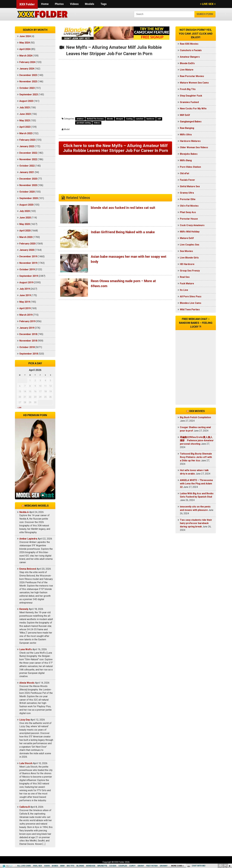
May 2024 (25, 43)
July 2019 (25, 289)
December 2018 (28, 334)
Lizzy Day (25, 720)
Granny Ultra (187, 193)
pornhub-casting (84, 123)
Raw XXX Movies (189, 44)
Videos (74, 4)
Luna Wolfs (26, 649)
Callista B (25, 807)
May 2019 (25, 302)
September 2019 (29, 276)
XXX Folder (27, 4)
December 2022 (28, 153)
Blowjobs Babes (189, 154)
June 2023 (25, 114)
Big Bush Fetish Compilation (195, 417)
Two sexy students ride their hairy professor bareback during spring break (196, 523)
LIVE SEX (208, 4)
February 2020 (27, 244)
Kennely (24, 609)
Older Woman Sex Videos (194, 147)
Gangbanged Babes (191, 122)
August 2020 (26, 205)
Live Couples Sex (190, 245)
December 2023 (28, 75)
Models (90, 4)
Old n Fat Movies (189, 206)
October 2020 (27, 192)
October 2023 (27, 88)
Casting (129, 119)
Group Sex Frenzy (190, 271)
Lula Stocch (26, 763)
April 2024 (25, 49)
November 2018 (28, 341)
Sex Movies (186, 251)
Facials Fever (187, 180)
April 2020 (25, 231)
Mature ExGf (187, 238)
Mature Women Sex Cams (194, 83)
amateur (80, 119)
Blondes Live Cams (191, 303)
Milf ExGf (185, 115)
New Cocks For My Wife (193, 109)
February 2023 (27, 140)
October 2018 (27, 347)
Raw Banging (187, 128)
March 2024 (26, 56)
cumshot (139, 119)
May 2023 (25, 121)
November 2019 (28, 263)
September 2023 (29, 94)
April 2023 (25, 127)
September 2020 (29, 198)
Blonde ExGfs (187, 63)
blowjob (119, 119)
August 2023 (26, 101)
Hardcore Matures (190, 141)
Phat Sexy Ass (188, 212)
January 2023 (27, 146)
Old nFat (185, 173)
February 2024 (27, 62)
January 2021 (27, 172)
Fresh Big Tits (188, 89)
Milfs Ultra (186, 135)
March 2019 (26, 315)
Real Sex (185, 277)
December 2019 (28, 256)
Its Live (184, 290)
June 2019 (25, 295)
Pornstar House (189, 219)
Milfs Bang (186, 160)
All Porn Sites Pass (191, 297)
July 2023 (25, 108)
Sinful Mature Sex (190, 186)
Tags (103, 4)
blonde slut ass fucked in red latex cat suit (125, 214)
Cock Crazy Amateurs (192, 225)
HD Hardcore (187, 264)
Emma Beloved (28, 569)
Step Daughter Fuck (191, 96)
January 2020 (27, 250)
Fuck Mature (187, 283)
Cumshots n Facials (191, 50)
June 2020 (25, 218)
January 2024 (27, 69)
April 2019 (25, 308)
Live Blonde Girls (189, 258)
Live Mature (187, 70)
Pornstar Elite (188, 199)
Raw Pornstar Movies (192, 76)
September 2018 (29, 354)
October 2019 (27, 269)
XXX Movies (197, 411)
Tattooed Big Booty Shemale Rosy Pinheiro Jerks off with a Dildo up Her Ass (196, 457)
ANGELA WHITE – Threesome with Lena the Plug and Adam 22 (196, 484)
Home (45, 4)
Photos (59, 4)
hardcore (150, 119)
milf (159, 119)
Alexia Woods (27, 683)
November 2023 (28, 81)
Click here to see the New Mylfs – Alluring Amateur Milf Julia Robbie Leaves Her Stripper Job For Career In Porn (115, 151)
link (229, 822)
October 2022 (27, 166)
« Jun (19, 408)
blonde (110, 119)
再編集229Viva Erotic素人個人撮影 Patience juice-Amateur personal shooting (197, 441)
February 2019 (27, 321)
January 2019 (27, 328)
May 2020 (25, 224)
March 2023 (26, 133)
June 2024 (25, 36)
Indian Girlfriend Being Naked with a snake (125, 238)
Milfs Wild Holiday (190, 232)
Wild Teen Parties (190, 310)
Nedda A (24, 512)
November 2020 (28, 185)
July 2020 (25, 211)
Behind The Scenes (95, 119)
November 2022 (28, 159)
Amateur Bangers (190, 57)
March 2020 (26, 237)
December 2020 (28, 179)
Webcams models (37, 506)
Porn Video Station (190, 167)
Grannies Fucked (189, 102)
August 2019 (26, 282)
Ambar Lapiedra (28, 539)
